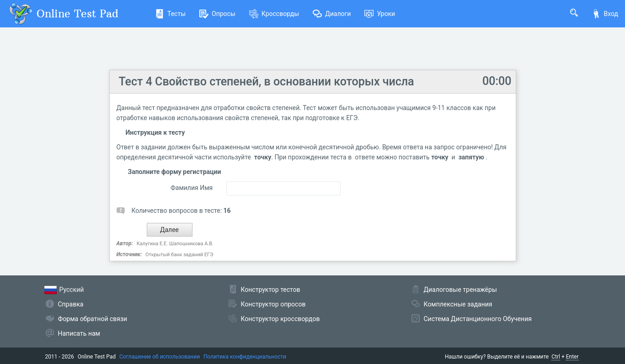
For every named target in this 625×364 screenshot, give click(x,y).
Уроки (380, 14)
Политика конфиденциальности (245, 357)
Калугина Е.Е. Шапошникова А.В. (175, 244)
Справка (71, 304)
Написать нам (79, 333)
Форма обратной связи (93, 319)
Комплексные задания (458, 304)
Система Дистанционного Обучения (478, 319)
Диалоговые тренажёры (460, 290)
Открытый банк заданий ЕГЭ (179, 255)
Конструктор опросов (273, 304)
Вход (605, 14)
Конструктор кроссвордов (280, 319)
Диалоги (332, 14)
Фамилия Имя (192, 188)
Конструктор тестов (271, 290)
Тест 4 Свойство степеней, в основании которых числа (267, 82)
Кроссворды (274, 14)
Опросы (217, 14)
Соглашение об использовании (160, 357)
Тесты (170, 14)
